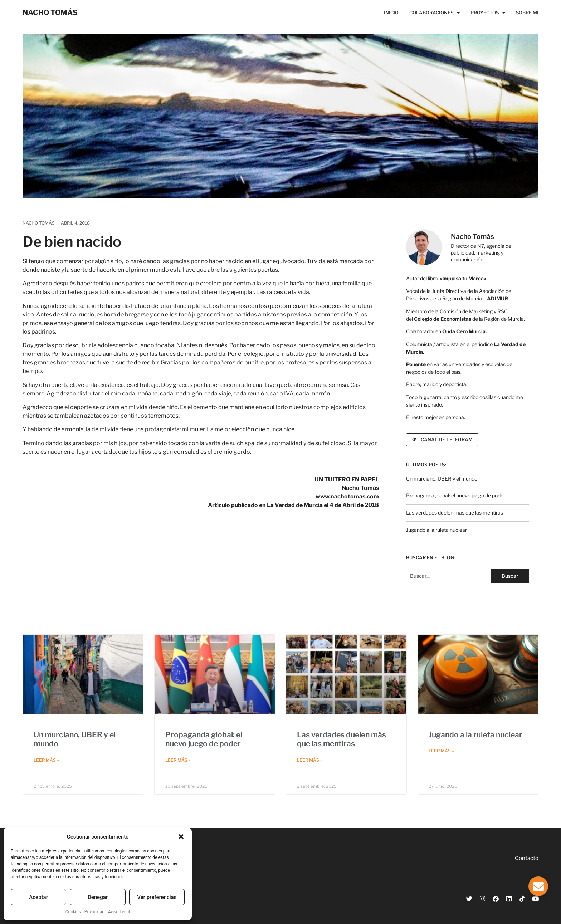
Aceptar (38, 897)
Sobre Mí (527, 13)
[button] (181, 837)
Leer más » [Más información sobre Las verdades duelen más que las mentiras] (310, 760)
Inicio (391, 13)
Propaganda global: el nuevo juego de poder (456, 495)
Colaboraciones (435, 13)
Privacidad (94, 912)
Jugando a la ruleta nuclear (436, 530)
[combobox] (448, 576)
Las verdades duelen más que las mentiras (455, 513)
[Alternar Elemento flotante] (538, 886)
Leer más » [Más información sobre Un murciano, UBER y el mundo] (46, 760)
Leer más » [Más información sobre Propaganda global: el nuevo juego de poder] (178, 760)
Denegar (98, 897)
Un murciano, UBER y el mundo (442, 479)
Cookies (73, 912)
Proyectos (488, 13)
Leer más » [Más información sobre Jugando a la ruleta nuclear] (441, 751)
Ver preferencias (157, 897)
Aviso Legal (119, 912)
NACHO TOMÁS (50, 13)
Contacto (527, 858)
